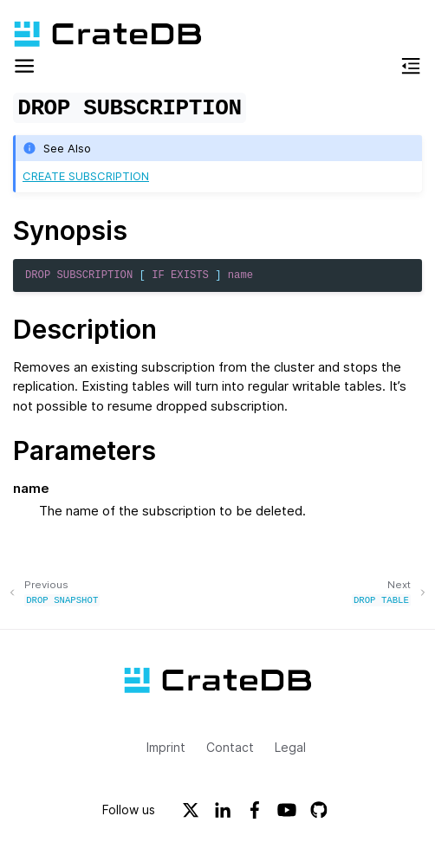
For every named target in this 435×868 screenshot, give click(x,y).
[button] (24, 69)
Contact (230, 746)
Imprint (166, 746)
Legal (290, 746)
